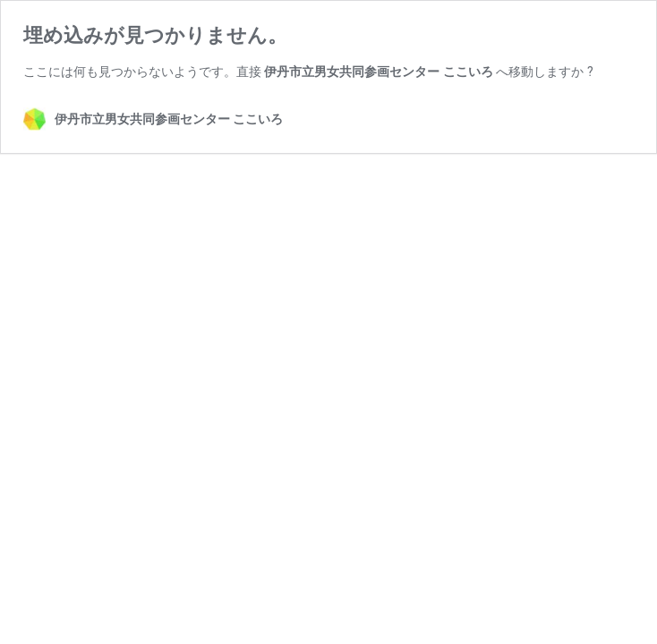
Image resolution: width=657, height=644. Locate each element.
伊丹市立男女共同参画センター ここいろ (378, 72)
